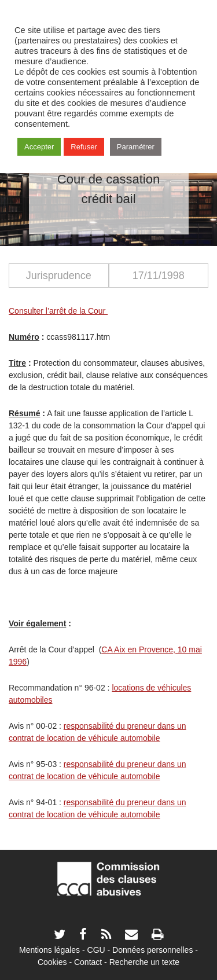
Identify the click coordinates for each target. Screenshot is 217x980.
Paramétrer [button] (136, 147)
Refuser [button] (84, 147)
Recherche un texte (144, 962)
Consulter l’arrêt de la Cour (58, 311)
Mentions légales (49, 950)
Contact (88, 962)
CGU (96, 950)
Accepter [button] (39, 147)
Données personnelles (152, 950)
